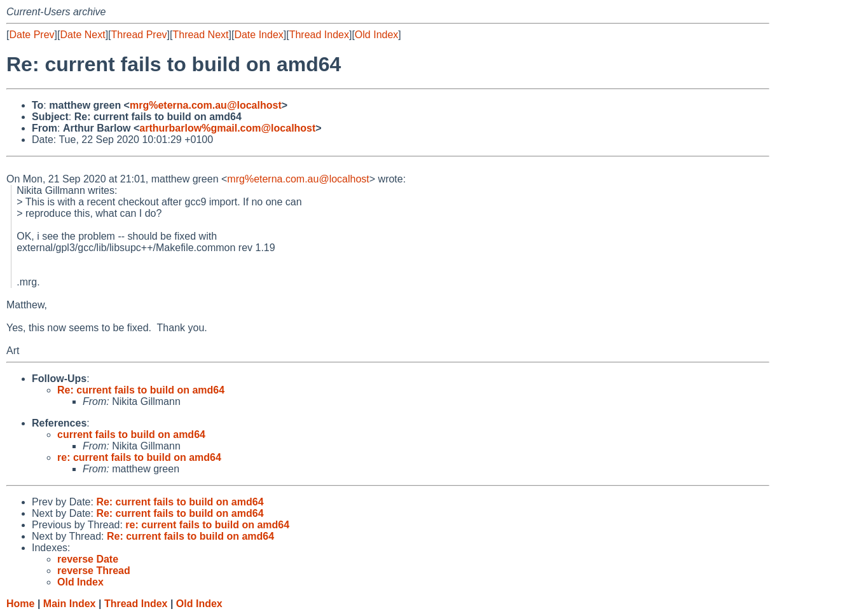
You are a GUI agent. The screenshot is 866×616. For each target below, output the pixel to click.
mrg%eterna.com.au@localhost (206, 105)
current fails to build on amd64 (131, 435)
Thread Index (319, 35)
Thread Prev (139, 35)
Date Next (82, 35)
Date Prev (31, 35)
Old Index (376, 35)
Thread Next (200, 35)
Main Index (70, 604)
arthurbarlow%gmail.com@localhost (227, 128)
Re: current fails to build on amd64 (141, 390)
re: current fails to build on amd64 (139, 457)
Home (20, 604)
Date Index (258, 35)
